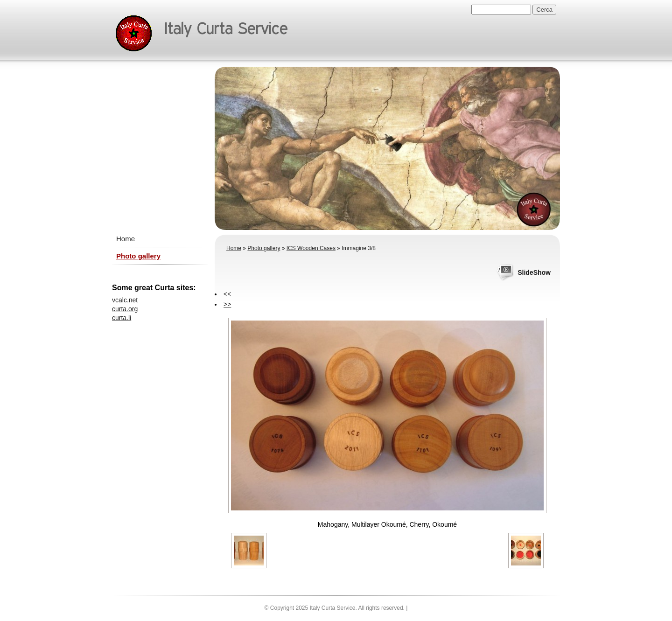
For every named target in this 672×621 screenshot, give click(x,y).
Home (234, 248)
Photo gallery (264, 248)
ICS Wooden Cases (311, 248)
